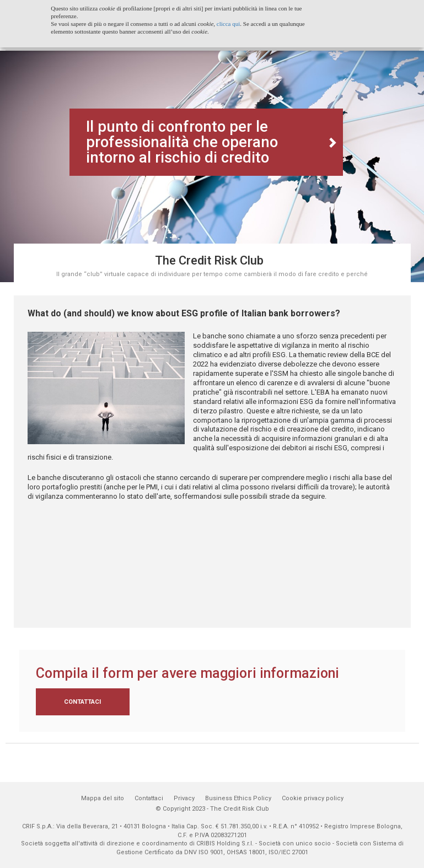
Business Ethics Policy (238, 798)
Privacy (184, 798)
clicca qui (228, 24)
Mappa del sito (103, 798)
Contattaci (82, 702)
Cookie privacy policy (313, 798)
